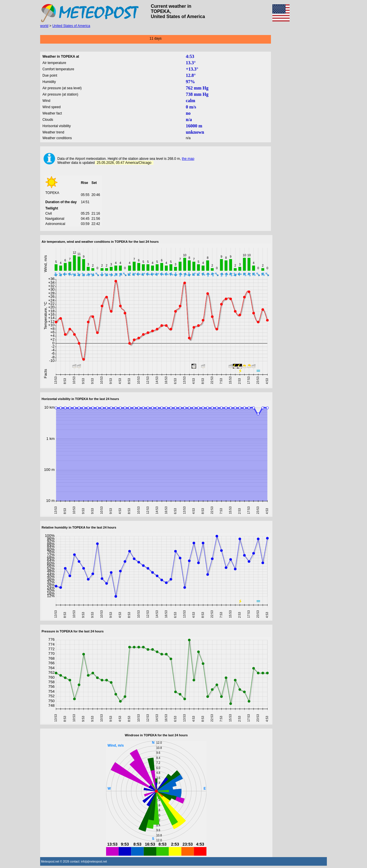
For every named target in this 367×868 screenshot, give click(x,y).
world (44, 26)
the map (188, 159)
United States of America (71, 26)
